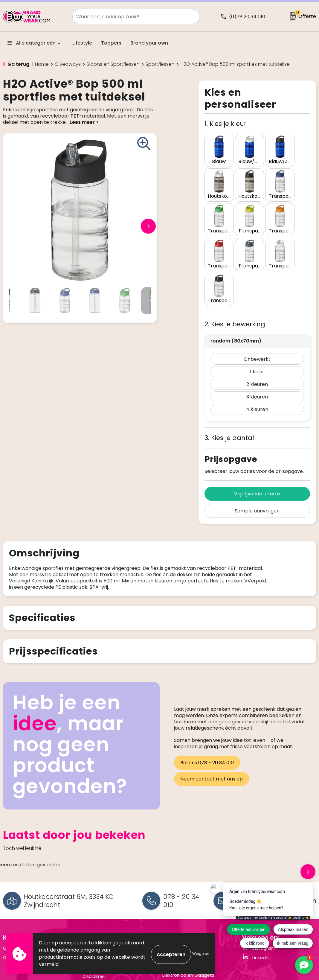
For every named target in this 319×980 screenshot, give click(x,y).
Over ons (13, 906)
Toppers (111, 43)
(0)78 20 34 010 (247, 17)
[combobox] (129, 17)
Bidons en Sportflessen (113, 64)
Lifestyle (82, 43)
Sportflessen (160, 64)
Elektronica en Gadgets (188, 924)
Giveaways (68, 64)
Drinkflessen (175, 905)
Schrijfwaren (176, 914)
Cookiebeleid (97, 916)
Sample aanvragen (257, 460)
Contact (13, 897)
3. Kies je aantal (229, 387)
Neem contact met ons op (212, 726)
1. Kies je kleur (225, 124)
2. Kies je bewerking (235, 273)
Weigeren (201, 954)
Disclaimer (94, 925)
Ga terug (18, 64)
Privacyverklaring (101, 906)
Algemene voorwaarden (109, 897)
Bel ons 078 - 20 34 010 (207, 712)
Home (42, 64)
